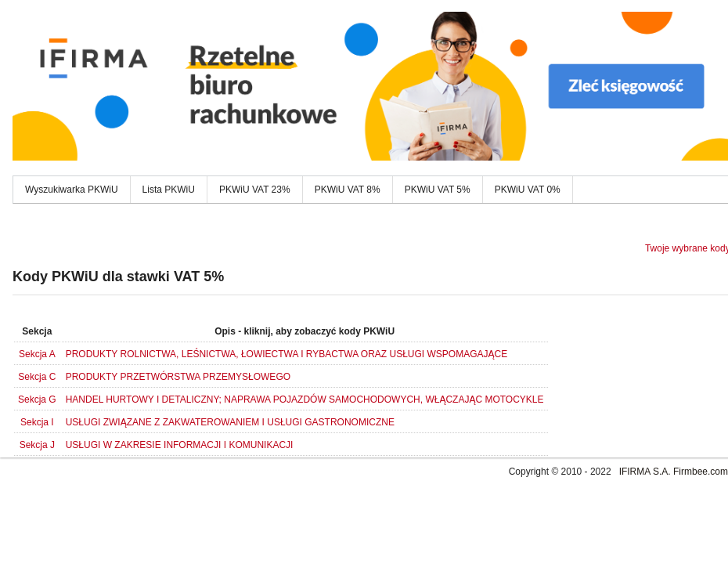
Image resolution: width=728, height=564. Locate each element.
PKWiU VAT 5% (438, 190)
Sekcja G (37, 399)
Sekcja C (37, 377)
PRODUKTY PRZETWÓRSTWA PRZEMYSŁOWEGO (178, 377)
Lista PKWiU (169, 190)
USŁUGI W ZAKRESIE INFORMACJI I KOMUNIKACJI (180, 445)
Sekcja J (37, 445)
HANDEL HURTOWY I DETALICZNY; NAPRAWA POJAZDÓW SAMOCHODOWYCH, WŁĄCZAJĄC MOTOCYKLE (305, 399)
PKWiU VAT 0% (528, 190)
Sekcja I (37, 422)
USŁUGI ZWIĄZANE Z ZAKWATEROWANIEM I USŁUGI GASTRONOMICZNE (230, 422)
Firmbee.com (701, 472)
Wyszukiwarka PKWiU (72, 190)
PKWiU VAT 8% (348, 190)
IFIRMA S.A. (645, 472)
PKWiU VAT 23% (255, 190)
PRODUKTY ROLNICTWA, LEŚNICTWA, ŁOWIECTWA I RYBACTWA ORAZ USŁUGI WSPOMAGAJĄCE (287, 354)
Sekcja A (37, 354)
